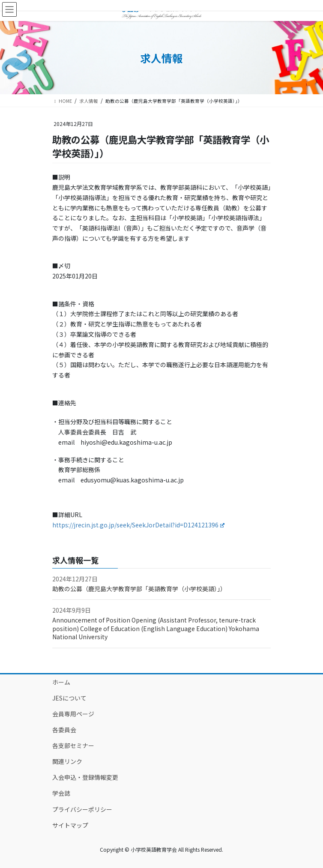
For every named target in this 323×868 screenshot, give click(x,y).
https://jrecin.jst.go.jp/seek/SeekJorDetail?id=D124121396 (138, 525)
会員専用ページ (73, 714)
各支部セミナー (73, 745)
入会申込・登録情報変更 (85, 777)
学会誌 (61, 793)
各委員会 (64, 730)
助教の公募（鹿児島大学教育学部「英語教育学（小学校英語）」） (139, 589)
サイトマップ (70, 825)
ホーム (61, 682)
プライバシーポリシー (82, 809)
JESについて (69, 698)
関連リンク (67, 761)
